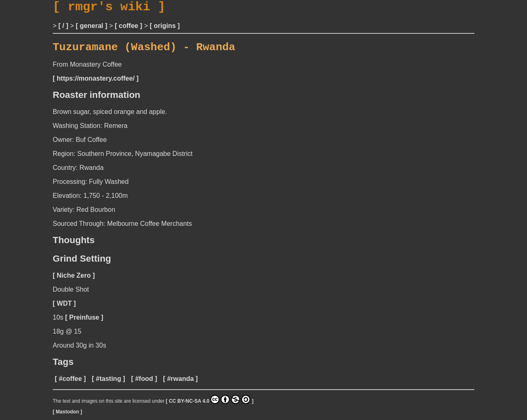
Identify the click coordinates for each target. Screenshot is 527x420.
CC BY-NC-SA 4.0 (210, 405)
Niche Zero (74, 281)
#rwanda (181, 384)
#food (144, 384)
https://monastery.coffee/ (96, 84)
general (92, 29)
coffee (129, 29)
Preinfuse (84, 323)
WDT (64, 309)
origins (164, 29)
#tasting (108, 384)
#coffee (70, 384)
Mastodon (67, 417)
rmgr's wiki (109, 8)
